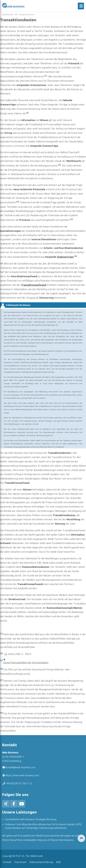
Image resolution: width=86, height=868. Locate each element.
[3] (59, 165)
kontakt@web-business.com (20, 767)
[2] (27, 113)
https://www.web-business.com (22, 775)
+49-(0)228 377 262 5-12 (19, 783)
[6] (76, 256)
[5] (72, 219)
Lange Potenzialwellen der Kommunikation (26, 663)
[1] (46, 76)
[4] (18, 202)
